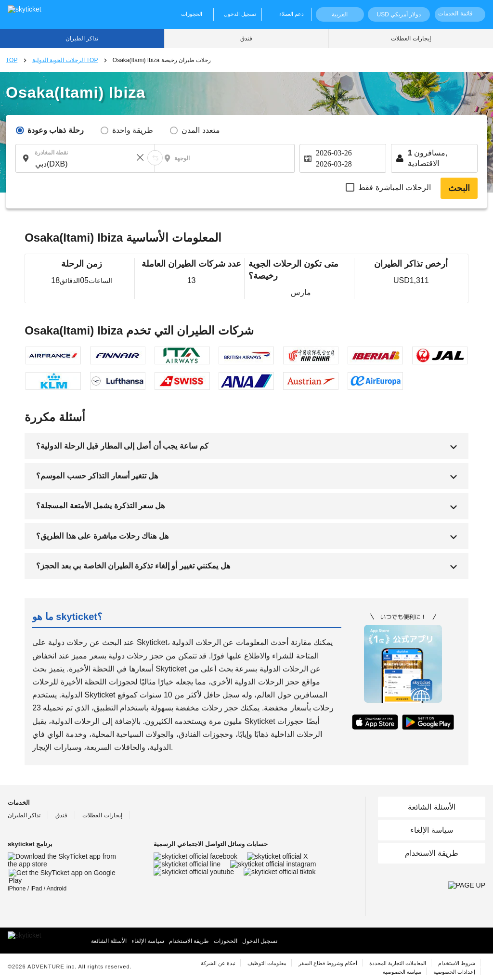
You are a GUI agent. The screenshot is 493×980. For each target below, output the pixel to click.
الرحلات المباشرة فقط (395, 187)
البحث (459, 188)
